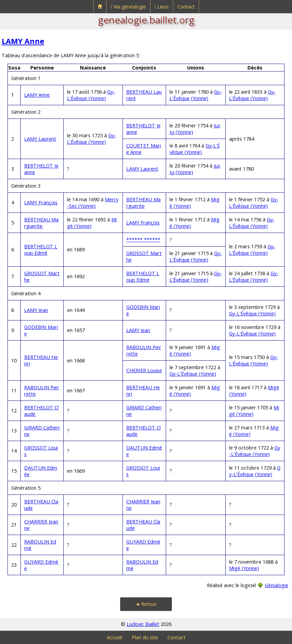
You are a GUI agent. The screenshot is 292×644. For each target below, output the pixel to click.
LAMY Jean (36, 310)
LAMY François (41, 202)
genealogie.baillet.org (146, 20)
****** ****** (143, 240)
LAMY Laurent (40, 139)
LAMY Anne (23, 41)
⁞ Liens (162, 7)
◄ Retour (146, 604)
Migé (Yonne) (244, 568)
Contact (186, 7)
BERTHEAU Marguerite (143, 203)
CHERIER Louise (144, 370)
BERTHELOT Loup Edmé (41, 250)
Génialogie (277, 585)
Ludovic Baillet (143, 624)
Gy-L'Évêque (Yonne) (91, 95)
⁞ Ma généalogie (128, 7)
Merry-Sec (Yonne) (93, 203)
